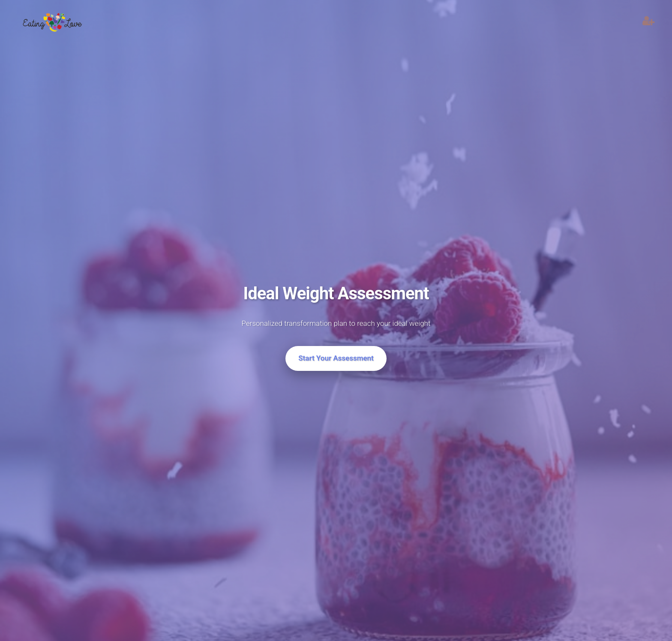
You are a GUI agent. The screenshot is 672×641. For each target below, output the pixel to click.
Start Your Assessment (336, 358)
